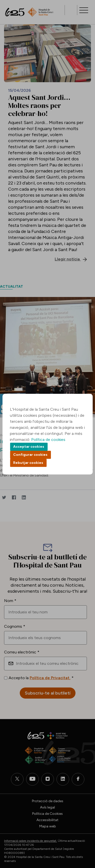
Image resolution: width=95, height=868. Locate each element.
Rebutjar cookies (28, 463)
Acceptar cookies (29, 447)
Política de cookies (48, 440)
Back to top (82, 836)
